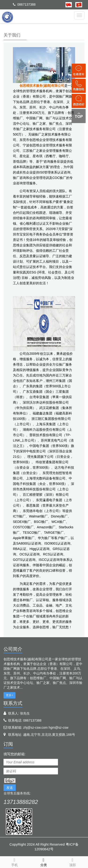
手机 (15, 862)
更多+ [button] (10, 695)
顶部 (73, 862)
